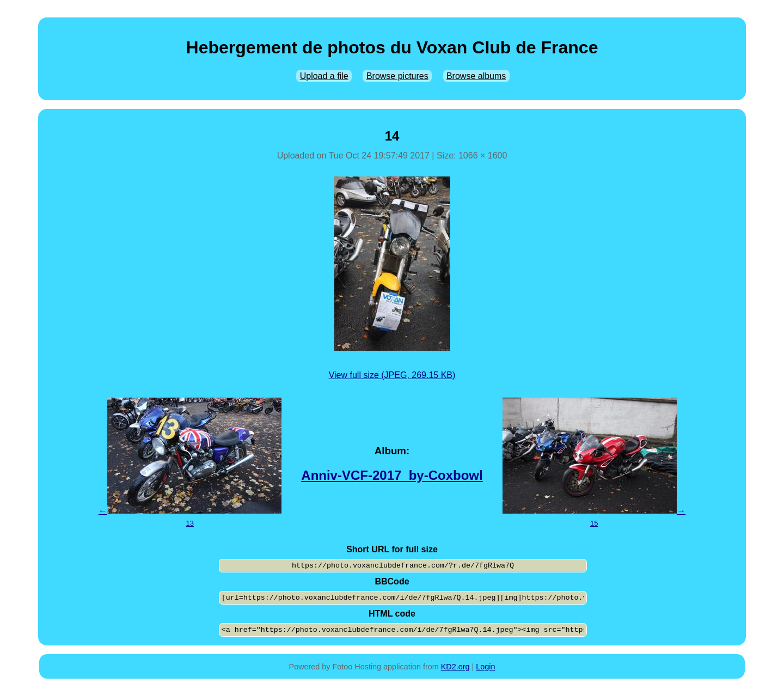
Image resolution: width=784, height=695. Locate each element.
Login (485, 667)
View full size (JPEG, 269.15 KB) (392, 375)
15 (594, 523)
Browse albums (476, 76)
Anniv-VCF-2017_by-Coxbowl (392, 475)
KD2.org (455, 667)
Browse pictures (397, 76)
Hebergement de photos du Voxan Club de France (392, 47)
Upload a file (324, 76)
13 (190, 523)
